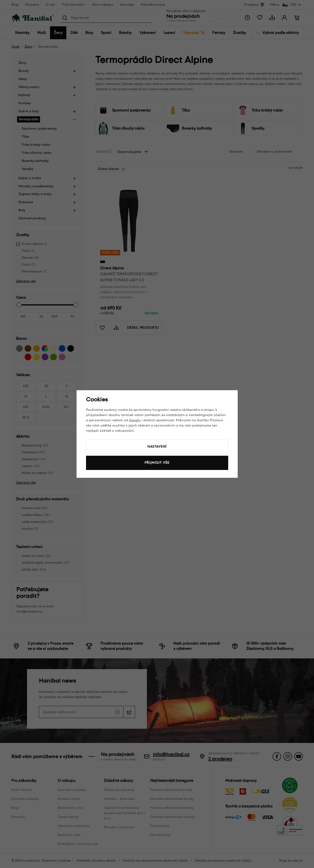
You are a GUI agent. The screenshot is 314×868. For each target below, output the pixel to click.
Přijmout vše (157, 463)
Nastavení (157, 447)
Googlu (135, 420)
